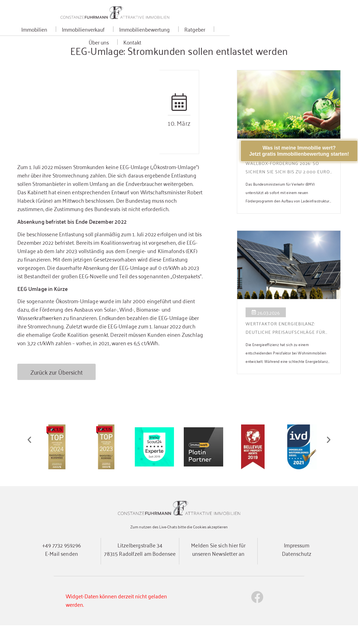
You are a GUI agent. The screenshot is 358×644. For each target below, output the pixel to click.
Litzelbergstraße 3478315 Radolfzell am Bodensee (140, 568)
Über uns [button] (263, 35)
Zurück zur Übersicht (57, 391)
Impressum (297, 563)
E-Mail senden (62, 572)
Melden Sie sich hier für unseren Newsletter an (218, 568)
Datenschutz (297, 572)
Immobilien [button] (68, 35)
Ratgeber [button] (228, 35)
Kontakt (296, 35)
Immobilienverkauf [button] (117, 35)
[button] (29, 459)
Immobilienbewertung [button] (178, 35)
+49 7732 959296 (62, 563)
